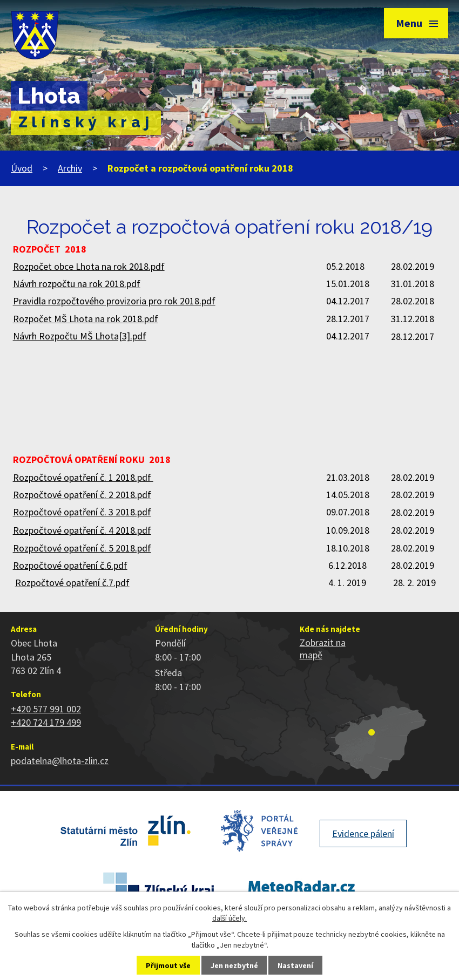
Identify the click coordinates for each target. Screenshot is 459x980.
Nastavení (295, 965)
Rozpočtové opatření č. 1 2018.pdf (83, 477)
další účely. (230, 918)
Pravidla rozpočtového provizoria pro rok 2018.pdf (114, 301)
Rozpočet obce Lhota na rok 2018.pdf (89, 266)
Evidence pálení (363, 833)
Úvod (22, 168)
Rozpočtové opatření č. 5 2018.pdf (82, 548)
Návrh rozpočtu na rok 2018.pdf (77, 284)
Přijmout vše (168, 965)
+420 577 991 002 (46, 709)
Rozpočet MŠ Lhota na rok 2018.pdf (86, 319)
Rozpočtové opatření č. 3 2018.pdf (82, 512)
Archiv (70, 168)
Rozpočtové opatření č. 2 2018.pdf (82, 495)
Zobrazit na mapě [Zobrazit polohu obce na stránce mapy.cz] (323, 649)
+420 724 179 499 (46, 722)
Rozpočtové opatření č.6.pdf (70, 565)
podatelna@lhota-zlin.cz (60, 761)
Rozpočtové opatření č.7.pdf (72, 583)
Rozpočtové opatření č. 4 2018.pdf (82, 530)
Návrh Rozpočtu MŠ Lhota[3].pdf (80, 336)
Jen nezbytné (234, 965)
